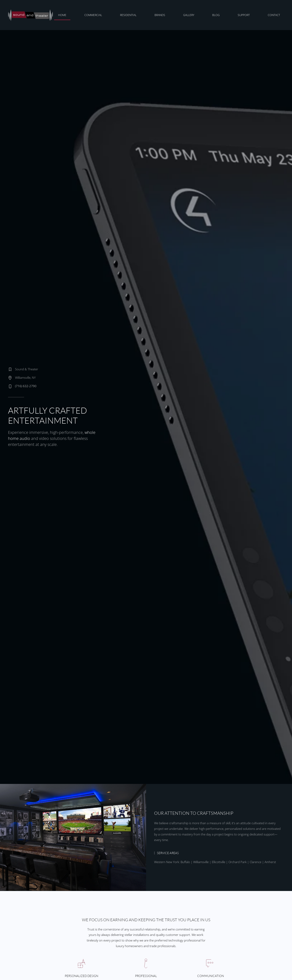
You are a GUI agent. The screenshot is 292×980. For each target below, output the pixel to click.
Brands (160, 15)
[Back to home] (31, 15)
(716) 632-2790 (26, 386)
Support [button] (244, 15)
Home (62, 15)
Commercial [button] (93, 15)
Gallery (189, 15)
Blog (216, 15)
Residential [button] (128, 15)
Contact (274, 15)
